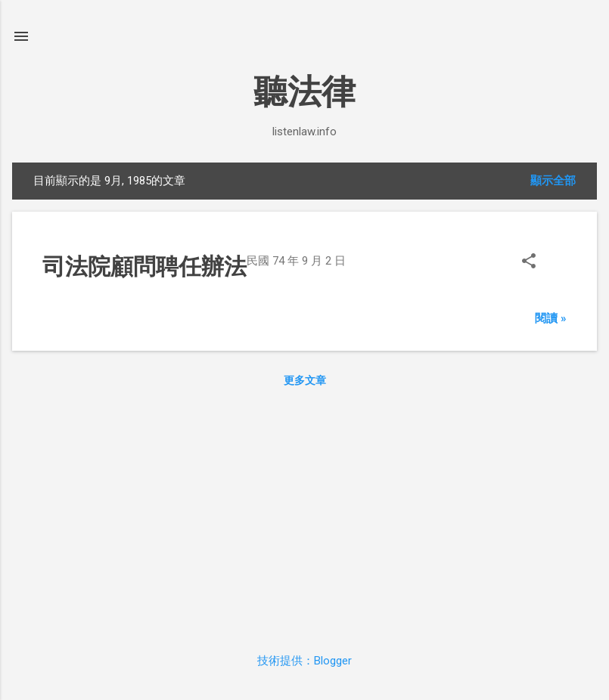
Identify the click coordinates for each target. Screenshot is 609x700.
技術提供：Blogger (304, 661)
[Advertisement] (304, 516)
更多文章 (305, 380)
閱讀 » (551, 318)
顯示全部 (553, 181)
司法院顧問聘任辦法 (144, 266)
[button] (529, 263)
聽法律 (304, 92)
